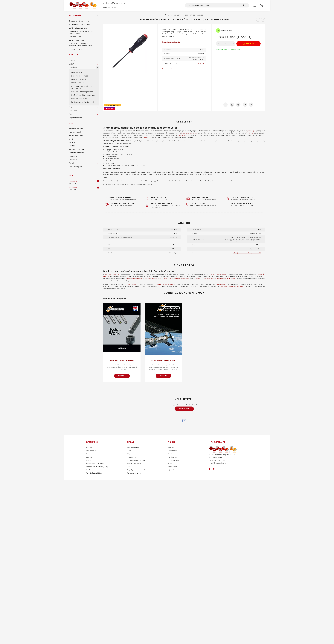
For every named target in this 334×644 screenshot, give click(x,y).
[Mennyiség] (226, 44)
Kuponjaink (73, 181)
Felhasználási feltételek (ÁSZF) (97, 467)
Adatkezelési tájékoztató (95, 463)
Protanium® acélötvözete (217, 274)
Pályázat (130, 454)
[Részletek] (98, 181)
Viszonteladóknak (76, 135)
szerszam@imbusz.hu (219, 460)
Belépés (171, 447)
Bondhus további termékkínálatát (233, 286)
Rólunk (89, 454)
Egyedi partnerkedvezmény (137, 470)
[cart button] (262, 5)
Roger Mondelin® (76, 118)
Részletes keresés (76, 128)
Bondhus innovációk (79, 99)
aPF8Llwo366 (200, 63)
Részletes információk (78, 153)
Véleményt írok (184, 409)
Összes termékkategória (79, 21)
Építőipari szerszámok (78, 28)
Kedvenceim (172, 467)
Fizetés (72, 146)
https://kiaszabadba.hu (217, 463)
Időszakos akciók (133, 457)
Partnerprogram (76, 167)
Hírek (72, 176)
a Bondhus (233, 279)
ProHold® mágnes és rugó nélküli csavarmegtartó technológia (167, 279)
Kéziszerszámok (76, 37)
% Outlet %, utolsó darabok (80, 24)
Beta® (71, 64)
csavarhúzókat (221, 284)
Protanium (181, 135)
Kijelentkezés (173, 470)
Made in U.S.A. (109, 109)
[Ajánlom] (245, 105)
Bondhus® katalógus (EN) (122, 361)
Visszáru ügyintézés (134, 463)
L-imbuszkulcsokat (131, 284)
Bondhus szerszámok (189, 133)
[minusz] (218, 44)
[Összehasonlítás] (232, 105)
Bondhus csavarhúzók (80, 76)
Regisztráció (173, 451)
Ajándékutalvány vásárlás (136, 460)
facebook (209, 469)
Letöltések (73, 160)
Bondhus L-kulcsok (79, 79)
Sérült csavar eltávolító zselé (83, 102)
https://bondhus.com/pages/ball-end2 (247, 253)
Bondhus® (73, 67)
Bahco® (72, 60)
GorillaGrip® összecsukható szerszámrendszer (211, 279)
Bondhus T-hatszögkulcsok (82, 92)
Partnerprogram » (134, 473)
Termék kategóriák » (94, 473)
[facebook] (184, 421)
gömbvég (251, 131)
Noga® (72, 114)
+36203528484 (217, 457)
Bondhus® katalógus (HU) (163, 361)
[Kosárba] (248, 44)
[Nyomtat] (238, 105)
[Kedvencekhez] (225, 105)
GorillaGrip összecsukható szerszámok (82, 87)
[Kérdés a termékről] (251, 105)
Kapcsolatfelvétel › (110, 7)
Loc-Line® (73, 111)
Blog (71, 139)
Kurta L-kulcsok (77, 83)
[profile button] (255, 5)
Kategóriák (75, 16)
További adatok (168, 69)
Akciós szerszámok (77, 40)
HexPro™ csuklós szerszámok (83, 95)
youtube (214, 469)
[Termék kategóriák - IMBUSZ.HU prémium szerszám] (165, 15)
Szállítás (72, 142)
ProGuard (250, 133)
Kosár (170, 463)
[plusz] (233, 44)
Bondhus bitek (77, 72)
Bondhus (147, 137)
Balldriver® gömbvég (135, 279)
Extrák (72, 163)
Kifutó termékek (75, 49)
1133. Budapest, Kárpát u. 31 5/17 (223, 455)
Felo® (71, 107)
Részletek (122, 376)
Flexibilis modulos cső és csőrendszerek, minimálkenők (81, 45)
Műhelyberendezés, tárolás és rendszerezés (81, 32)
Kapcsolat (73, 156)
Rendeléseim (173, 457)
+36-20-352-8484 (121, 3)
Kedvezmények (75, 132)
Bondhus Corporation (112, 274)
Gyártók (74, 55)
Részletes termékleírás (171, 42)
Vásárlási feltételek (77, 149)
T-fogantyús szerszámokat (166, 284)
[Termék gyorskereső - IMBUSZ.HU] (217, 5)
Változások (73, 188)
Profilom (171, 454)
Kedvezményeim (174, 460)
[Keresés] (245, 5)
